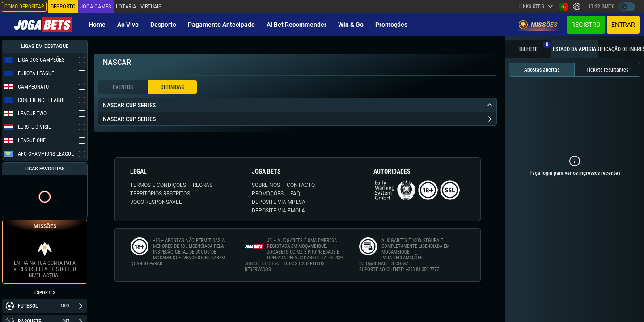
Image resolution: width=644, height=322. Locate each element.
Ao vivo (128, 25)
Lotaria (126, 6)
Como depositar (24, 7)
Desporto (163, 25)
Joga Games (96, 6)
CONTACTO (301, 185)
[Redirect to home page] (42, 25)
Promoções (391, 25)
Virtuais (150, 6)
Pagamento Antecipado (221, 25)
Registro (586, 25)
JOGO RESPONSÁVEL (156, 202)
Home (97, 25)
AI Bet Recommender (297, 25)
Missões (538, 25)
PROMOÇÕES (268, 194)
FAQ (295, 194)
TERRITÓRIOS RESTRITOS (160, 194)
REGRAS (203, 185)
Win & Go (351, 25)
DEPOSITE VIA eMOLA (278, 211)
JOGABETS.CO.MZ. (263, 264)
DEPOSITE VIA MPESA (279, 202)
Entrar (623, 25)
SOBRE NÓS (266, 185)
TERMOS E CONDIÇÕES (158, 185)
